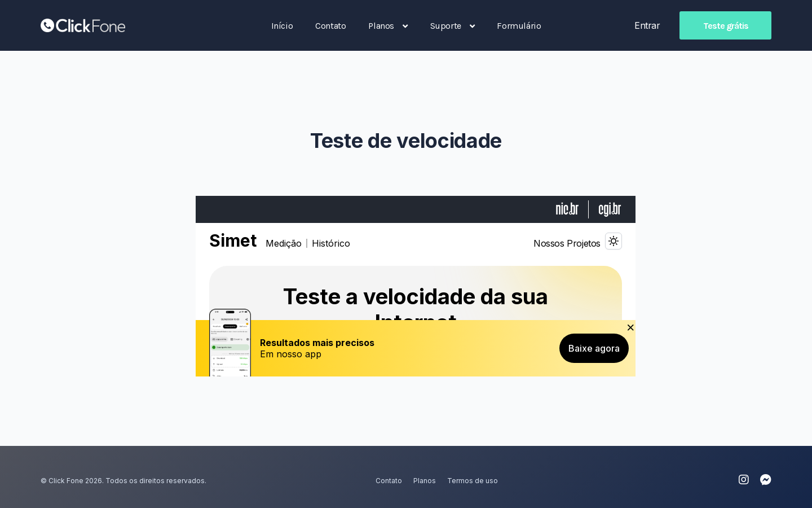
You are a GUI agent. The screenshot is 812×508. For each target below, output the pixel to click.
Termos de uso (473, 481)
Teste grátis (726, 26)
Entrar (647, 25)
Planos (425, 481)
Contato (389, 481)
